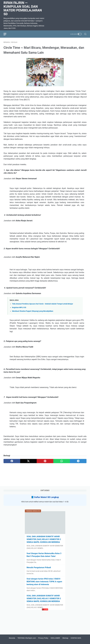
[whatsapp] (62, 461)
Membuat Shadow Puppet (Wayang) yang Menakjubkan (33, 311)
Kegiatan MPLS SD (19, 307)
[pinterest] (45, 461)
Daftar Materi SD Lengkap (47, 497)
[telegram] (78, 461)
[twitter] (28, 461)
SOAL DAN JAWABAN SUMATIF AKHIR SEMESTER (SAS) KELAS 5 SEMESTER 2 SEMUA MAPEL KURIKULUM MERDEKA (44, 539)
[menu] (6, 34)
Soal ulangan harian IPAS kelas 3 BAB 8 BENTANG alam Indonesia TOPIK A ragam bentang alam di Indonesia (44, 582)
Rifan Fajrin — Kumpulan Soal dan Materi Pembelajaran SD (23, 8)
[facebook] (12, 461)
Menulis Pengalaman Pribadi (39, 567)
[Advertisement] (45, 628)
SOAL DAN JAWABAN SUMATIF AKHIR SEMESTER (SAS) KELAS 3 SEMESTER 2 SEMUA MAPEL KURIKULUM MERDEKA (44, 598)
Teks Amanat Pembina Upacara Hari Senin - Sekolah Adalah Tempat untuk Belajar (43, 304)
